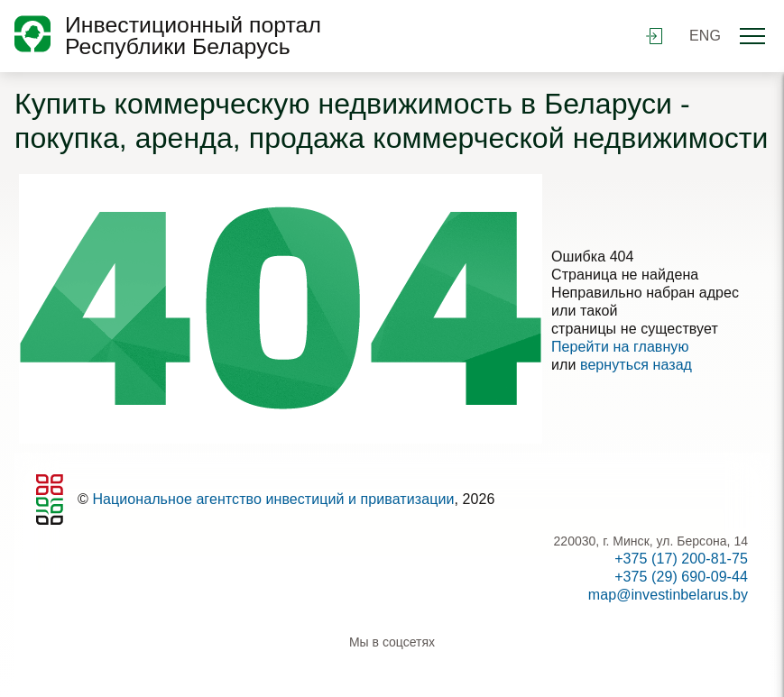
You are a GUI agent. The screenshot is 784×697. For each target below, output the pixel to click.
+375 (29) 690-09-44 (681, 577)
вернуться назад (636, 365)
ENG (705, 36)
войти (654, 36)
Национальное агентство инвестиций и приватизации (273, 499)
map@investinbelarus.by (668, 595)
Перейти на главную (620, 347)
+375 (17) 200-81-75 (681, 559)
